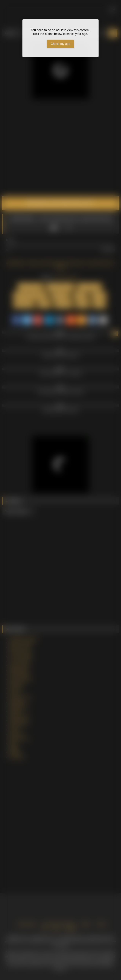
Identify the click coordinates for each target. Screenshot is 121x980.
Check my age (61, 44)
